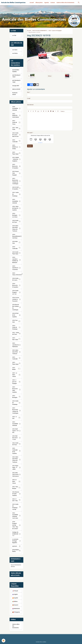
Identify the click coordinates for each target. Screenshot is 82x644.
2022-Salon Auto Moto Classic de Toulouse (17, 460)
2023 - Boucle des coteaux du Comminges (17, 411)
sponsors (16, 546)
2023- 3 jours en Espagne (55, 31)
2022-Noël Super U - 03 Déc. (16, 431)
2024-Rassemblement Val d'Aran (17, 236)
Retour (50, 76)
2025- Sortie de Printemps (16, 194)
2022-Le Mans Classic (17, 481)
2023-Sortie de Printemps (17, 403)
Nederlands (16, 609)
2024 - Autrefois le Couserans (16, 268)
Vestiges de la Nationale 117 (16, 534)
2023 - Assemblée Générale (16, 424)
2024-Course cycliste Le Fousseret (17, 299)
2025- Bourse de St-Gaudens (16, 166)
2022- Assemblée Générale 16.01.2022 (17, 516)
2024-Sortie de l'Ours (16, 221)
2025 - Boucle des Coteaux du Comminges (17, 181)
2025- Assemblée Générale (16, 201)
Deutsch (15, 605)
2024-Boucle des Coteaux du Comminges (17, 307)
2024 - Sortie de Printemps (17, 327)
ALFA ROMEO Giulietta (16, 71)
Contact (53, 3)
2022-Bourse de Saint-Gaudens (16, 494)
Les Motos (15, 53)
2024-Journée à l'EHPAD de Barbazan (17, 260)
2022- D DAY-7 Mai (16, 500)
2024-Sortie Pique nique (16, 253)
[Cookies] (4, 641)
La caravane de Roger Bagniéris (16, 541)
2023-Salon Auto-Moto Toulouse (16, 352)
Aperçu (62, 111)
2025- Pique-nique (16, 153)
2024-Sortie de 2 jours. (17, 279)
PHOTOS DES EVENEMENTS (40, 31)
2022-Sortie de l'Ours (16, 444)
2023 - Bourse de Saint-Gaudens (16, 390)
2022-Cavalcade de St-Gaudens (16, 451)
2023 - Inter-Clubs (16, 339)
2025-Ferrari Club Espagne (16, 173)
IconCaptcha (40, 143)
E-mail (29, 98)
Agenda (47, 3)
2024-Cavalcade (16, 248)
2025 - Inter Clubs (16, 129)
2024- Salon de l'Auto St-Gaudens (17, 208)
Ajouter (30, 146)
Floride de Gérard (15, 94)
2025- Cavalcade (16, 141)
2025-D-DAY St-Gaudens (16, 188)
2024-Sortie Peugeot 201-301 (16, 292)
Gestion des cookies (41, 642)
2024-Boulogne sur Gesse (17, 215)
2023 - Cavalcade (16, 358)
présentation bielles (16, 551)
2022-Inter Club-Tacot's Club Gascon (17, 474)
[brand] (13, 3)
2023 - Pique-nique (16, 363)
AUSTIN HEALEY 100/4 (16, 76)
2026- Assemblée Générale (16, 108)
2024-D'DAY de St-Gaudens (16, 315)
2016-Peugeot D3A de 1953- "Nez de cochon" (17, 525)
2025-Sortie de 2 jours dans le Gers (17, 135)
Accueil (32, 3)
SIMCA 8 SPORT (16, 89)
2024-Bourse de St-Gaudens (17, 285)
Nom (28, 92)
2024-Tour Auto (16, 321)
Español (15, 598)
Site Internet (30, 105)
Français (15, 591)
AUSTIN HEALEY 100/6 (16, 81)
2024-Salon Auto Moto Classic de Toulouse (17, 228)
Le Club (14, 35)
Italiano (15, 601)
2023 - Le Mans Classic (17, 375)
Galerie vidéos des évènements (65, 3)
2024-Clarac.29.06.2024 (17, 274)
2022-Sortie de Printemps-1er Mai (17, 507)
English (15, 594)
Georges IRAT (16, 86)
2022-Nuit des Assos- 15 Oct (16, 438)
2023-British (16, 369)
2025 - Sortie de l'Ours (17, 122)
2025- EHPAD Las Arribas (17, 147)
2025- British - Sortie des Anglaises (17, 159)
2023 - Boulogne (16, 397)
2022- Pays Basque (16, 488)
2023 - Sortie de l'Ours (16, 333)
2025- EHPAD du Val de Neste (16, 115)
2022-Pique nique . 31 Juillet (16, 467)
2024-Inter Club (16, 242)
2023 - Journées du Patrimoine (16, 345)
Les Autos (15, 50)
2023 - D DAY (16, 418)
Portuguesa (16, 612)
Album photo (39, 3)
